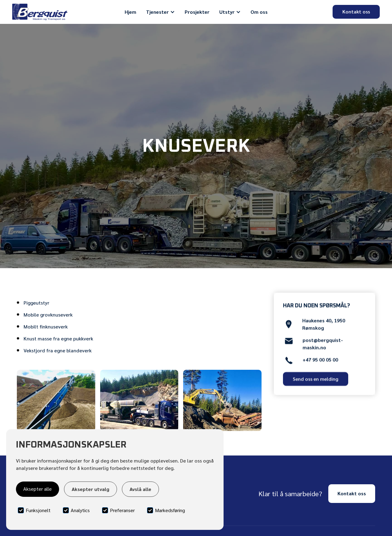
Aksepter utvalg (90, 489)
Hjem (130, 12)
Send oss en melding (316, 379)
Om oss (259, 12)
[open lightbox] (56, 400)
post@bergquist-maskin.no (323, 346)
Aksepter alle (38, 489)
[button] (160, 12)
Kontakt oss (356, 11)
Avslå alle (140, 489)
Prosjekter (197, 12)
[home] (40, 12)
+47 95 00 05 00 (320, 362)
